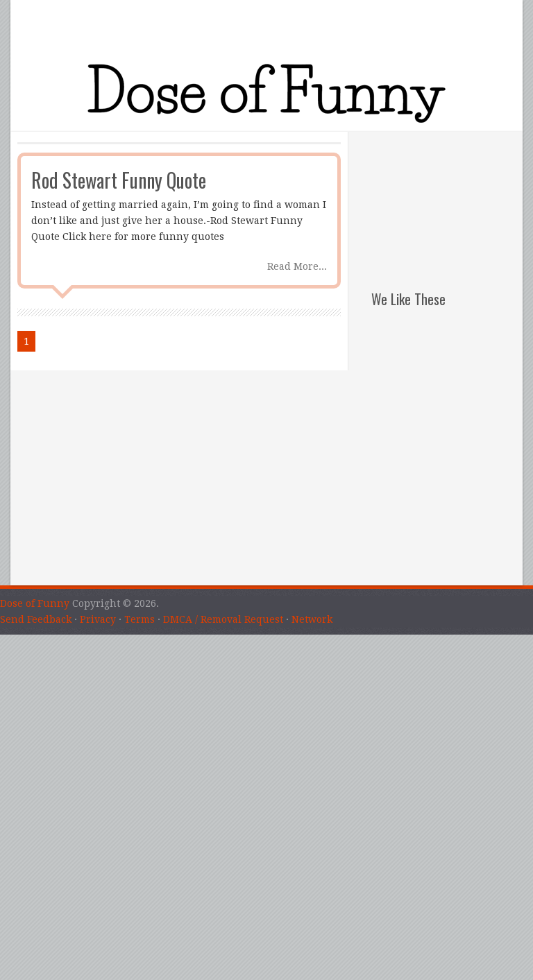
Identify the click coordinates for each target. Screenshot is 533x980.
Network (312, 619)
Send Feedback (36, 619)
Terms (139, 619)
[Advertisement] (447, 201)
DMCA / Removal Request (223, 619)
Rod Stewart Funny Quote (119, 180)
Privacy (98, 619)
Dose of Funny (35, 603)
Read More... (297, 266)
